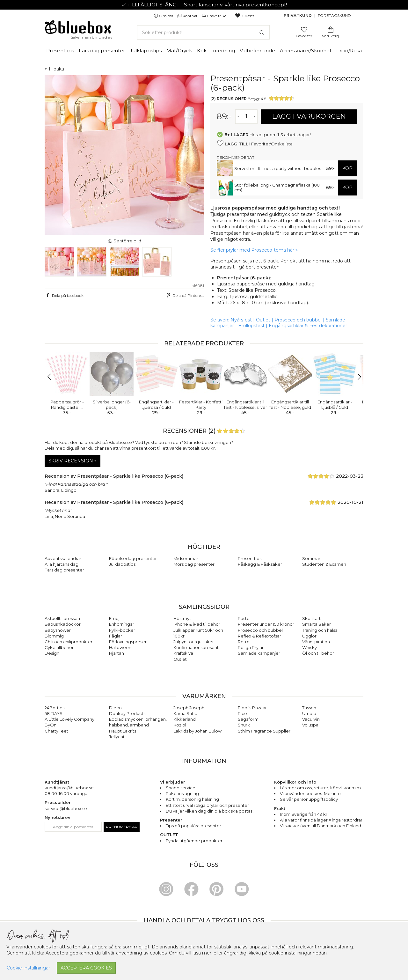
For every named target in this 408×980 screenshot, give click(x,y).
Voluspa (310, 725)
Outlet (244, 16)
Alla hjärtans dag (62, 564)
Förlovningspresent (129, 642)
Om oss (164, 16)
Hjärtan (117, 653)
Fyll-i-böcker (122, 630)
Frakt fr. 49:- (216, 16)
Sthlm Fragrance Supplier (264, 731)
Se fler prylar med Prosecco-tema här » (254, 250)
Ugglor (309, 636)
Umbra (309, 713)
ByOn (51, 725)
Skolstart (311, 618)
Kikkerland (185, 719)
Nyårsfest (241, 320)
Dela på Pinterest (185, 295)
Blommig (54, 636)
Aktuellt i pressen (62, 618)
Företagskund (334, 15)
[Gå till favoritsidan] (304, 29)
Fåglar (116, 636)
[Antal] (246, 117)
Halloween (120, 647)
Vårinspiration (316, 642)
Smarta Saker (317, 624)
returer (321, 788)
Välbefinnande (257, 51)
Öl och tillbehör (318, 653)
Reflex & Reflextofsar (259, 636)
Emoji (115, 618)
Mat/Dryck (179, 51)
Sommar (311, 558)
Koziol (180, 725)
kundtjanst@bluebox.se (69, 788)
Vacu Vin (311, 719)
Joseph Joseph (189, 708)
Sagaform (248, 719)
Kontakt (188, 16)
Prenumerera (121, 827)
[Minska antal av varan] (238, 117)
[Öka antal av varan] (255, 117)
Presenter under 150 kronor (266, 624)
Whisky (310, 647)
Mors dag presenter (194, 564)
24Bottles (55, 708)
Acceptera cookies (86, 968)
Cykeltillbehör (59, 647)
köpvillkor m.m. (346, 788)
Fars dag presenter (102, 51)
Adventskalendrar (63, 558)
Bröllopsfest (251, 326)
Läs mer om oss (296, 788)
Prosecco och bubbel (298, 320)
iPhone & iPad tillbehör (197, 624)
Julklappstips (146, 51)
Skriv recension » (73, 461)
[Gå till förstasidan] (78, 29)
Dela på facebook (64, 295)
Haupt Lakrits (123, 731)
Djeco (115, 708)
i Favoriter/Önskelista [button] (255, 143)
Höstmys (182, 618)
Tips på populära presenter (193, 826)
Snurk (244, 725)
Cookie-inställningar (28, 968)
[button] (52, 377)
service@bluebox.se (66, 808)
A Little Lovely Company (69, 719)
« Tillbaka (54, 69)
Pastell (245, 618)
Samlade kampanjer (259, 653)
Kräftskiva (183, 653)
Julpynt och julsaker (194, 642)
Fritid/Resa (349, 51)
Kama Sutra (185, 713)
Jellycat (117, 737)
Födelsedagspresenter (133, 558)
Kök (202, 51)
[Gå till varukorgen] (331, 29)
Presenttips (60, 51)
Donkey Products (127, 713)
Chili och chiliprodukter (69, 642)
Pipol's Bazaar (252, 708)
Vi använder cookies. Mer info (310, 793)
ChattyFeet (56, 731)
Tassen (309, 708)
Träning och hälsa (320, 630)
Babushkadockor (63, 624)
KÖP (347, 168)
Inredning (223, 51)
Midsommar (186, 558)
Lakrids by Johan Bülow (197, 731)
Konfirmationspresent (196, 647)
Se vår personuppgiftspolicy (309, 799)
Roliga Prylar (251, 647)
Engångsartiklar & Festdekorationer (308, 326)
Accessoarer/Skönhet (306, 51)
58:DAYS (54, 713)
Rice (242, 713)
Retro (244, 642)
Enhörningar (122, 624)
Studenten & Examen (324, 564)
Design (52, 653)
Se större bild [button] (124, 241)
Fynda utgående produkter (194, 841)
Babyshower (58, 630)
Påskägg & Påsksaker (260, 564)
